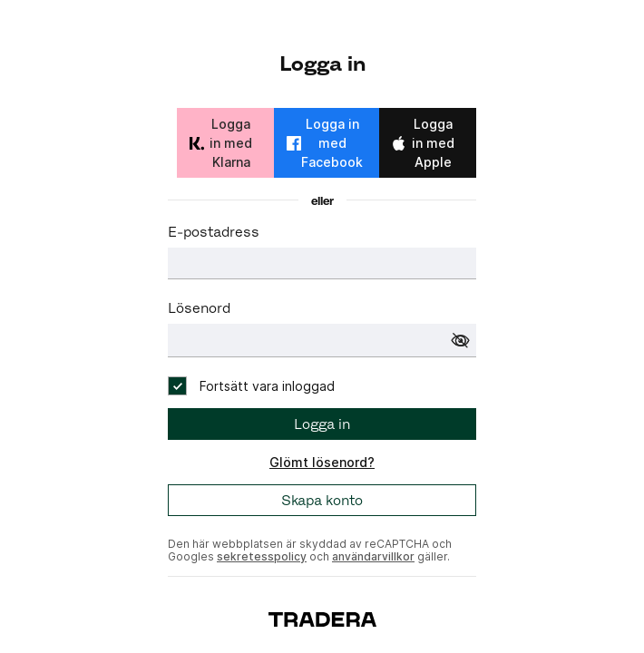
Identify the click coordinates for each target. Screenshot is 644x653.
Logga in (322, 424)
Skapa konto (322, 500)
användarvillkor (373, 556)
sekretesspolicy (262, 556)
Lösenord (199, 308)
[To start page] (322, 618)
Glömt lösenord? (322, 462)
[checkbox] (251, 386)
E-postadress (214, 232)
